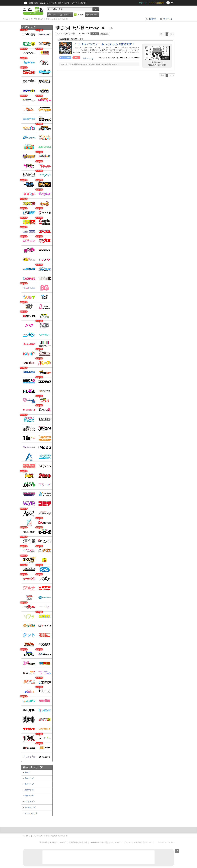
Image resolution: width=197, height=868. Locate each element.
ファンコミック (31, 813)
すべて (27, 772)
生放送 (43, 3)
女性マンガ (29, 796)
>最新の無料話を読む (157, 65)
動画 (31, 3)
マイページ (168, 19)
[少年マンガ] (88, 58)
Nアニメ (74, 3)
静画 (36, 3)
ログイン (143, 3)
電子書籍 (93, 15)
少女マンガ (29, 790)
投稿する (153, 19)
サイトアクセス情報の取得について (139, 842)
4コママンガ (30, 802)
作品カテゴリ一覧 (33, 767)
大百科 (61, 3)
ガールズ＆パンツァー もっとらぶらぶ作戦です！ (104, 44)
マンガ (80, 15)
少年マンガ (29, 778)
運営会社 (43, 842)
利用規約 (54, 842)
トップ (54, 15)
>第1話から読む (157, 62)
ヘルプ (63, 842)
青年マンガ (29, 784)
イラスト (67, 15)
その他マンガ (30, 807)
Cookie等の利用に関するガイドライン (106, 842)
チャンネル (52, 3)
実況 (67, 3)
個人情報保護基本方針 (78, 842)
